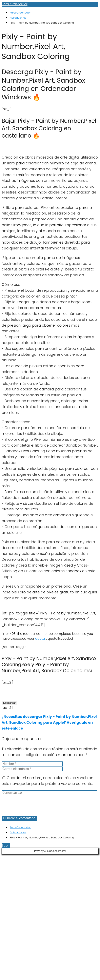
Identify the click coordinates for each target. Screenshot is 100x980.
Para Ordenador (15, 4)
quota (40, 639)
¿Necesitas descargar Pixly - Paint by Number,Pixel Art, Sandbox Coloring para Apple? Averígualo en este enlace (49, 722)
